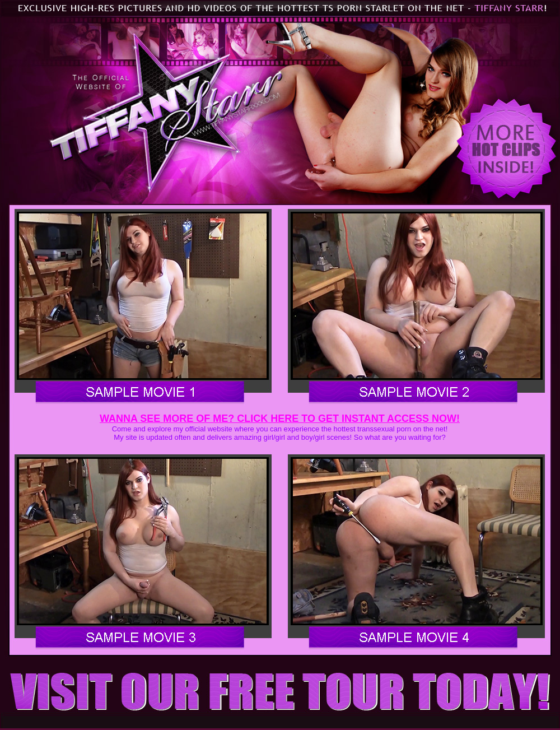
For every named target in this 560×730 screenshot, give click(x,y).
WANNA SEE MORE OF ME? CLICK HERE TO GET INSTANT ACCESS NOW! (280, 419)
